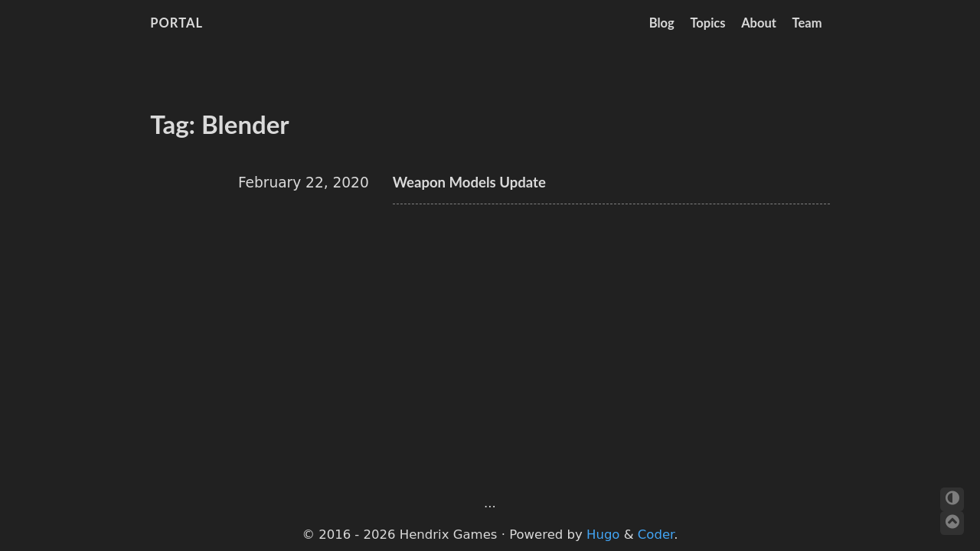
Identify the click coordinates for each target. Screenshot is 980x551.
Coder (656, 535)
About (759, 23)
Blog (662, 23)
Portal (176, 23)
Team (807, 23)
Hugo (603, 535)
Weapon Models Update (469, 182)
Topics (707, 23)
